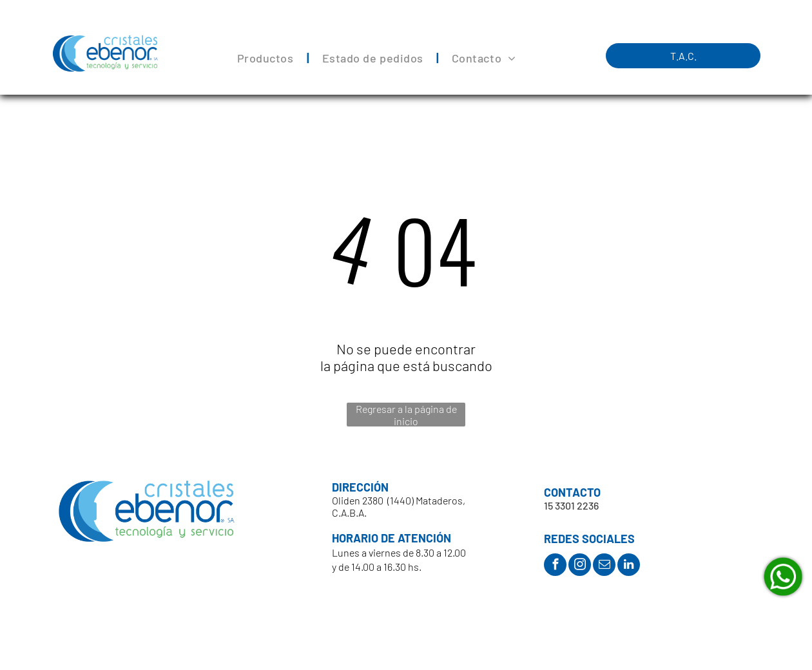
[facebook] (555, 566)
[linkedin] (629, 566)
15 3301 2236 (571, 505)
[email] (604, 566)
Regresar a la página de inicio (406, 415)
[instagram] (580, 566)
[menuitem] (267, 58)
